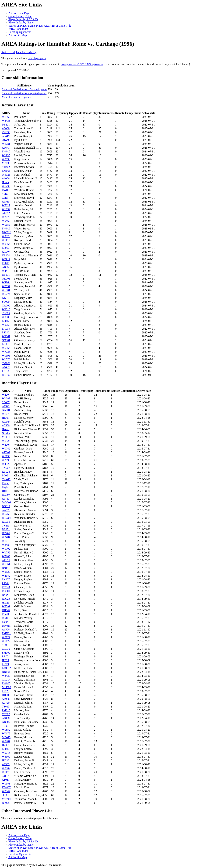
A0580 (6, 425)
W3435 (6, 121)
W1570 (6, 359)
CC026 (6, 649)
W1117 (6, 240)
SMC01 (6, 194)
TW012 (6, 479)
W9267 (6, 336)
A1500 (6, 630)
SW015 (6, 151)
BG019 (6, 506)
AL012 (6, 213)
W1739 (6, 209)
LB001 (6, 344)
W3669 (6, 757)
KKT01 (6, 298)
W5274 (6, 294)
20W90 (6, 140)
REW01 (6, 518)
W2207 (6, 445)
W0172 (6, 733)
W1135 (6, 155)
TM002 (6, 363)
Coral (5, 198)
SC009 (6, 302)
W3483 (6, 545)
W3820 (6, 236)
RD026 (6, 599)
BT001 (6, 275)
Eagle (5, 487)
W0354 (6, 244)
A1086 (6, 178)
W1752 (6, 552)
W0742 (6, 449)
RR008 (6, 522)
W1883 (6, 784)
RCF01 (6, 591)
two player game (37, 58)
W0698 (6, 356)
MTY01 (6, 799)
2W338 (6, 132)
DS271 (6, 529)
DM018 (6, 626)
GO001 (6, 340)
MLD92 (6, 687)
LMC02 (6, 668)
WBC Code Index (18, 29)
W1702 (6, 549)
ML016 (6, 437)
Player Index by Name (21, 22)
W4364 (6, 282)
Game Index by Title (20, 16)
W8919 (6, 259)
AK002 (6, 452)
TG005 (6, 313)
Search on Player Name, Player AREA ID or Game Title (40, 26)
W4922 (6, 464)
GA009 (6, 306)
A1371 (6, 406)
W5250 (6, 325)
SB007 (6, 402)
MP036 (6, 163)
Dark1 (5, 568)
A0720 (6, 703)
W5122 (6, 641)
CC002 (6, 714)
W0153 (6, 225)
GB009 (6, 722)
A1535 (6, 202)
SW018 (6, 229)
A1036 (6, 699)
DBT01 (6, 672)
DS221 (6, 125)
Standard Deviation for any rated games (24, 93)
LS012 (6, 321)
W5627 (6, 205)
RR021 (6, 656)
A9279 (6, 422)
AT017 (6, 780)
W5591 (6, 606)
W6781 (6, 144)
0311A (6, 776)
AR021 (6, 560)
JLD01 (6, 745)
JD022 (6, 760)
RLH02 (6, 375)
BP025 (6, 803)
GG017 (6, 680)
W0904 (6, 741)
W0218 (6, 753)
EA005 (6, 329)
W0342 (6, 791)
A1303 (6, 764)
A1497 (6, 367)
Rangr (5, 483)
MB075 (6, 737)
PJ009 (5, 664)
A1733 (6, 499)
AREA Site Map (18, 35)
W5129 (6, 572)
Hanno (6, 429)
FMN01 (6, 633)
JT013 (5, 371)
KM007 (6, 787)
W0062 (6, 768)
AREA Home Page (19, 13)
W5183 (6, 556)
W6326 (6, 441)
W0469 (6, 221)
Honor (6, 182)
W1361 (6, 564)
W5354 (6, 348)
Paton (5, 622)
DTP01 (6, 533)
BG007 (6, 495)
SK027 (6, 579)
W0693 (6, 159)
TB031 (6, 726)
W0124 (6, 637)
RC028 (6, 587)
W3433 (6, 676)
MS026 (6, 175)
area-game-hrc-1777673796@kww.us (82, 64)
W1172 (6, 772)
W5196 (6, 456)
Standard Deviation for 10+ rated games (24, 89)
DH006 (6, 695)
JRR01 (6, 491)
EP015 (6, 263)
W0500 (6, 317)
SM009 (6, 653)
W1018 (6, 541)
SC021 (6, 475)
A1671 (6, 148)
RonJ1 (6, 614)
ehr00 (5, 795)
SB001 (6, 645)
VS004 (6, 255)
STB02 (6, 167)
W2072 (6, 217)
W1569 (6, 117)
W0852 (6, 730)
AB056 (6, 267)
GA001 (6, 410)
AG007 (6, 252)
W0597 (6, 286)
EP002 (6, 248)
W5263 (6, 514)
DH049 (6, 610)
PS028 (6, 691)
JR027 (6, 660)
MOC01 (6, 502)
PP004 (6, 583)
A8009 (6, 128)
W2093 (6, 460)
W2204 (6, 395)
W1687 (6, 398)
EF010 (6, 749)
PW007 (6, 683)
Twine (5, 526)
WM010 (7, 618)
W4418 (6, 271)
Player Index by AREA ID (23, 19)
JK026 (6, 603)
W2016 (6, 309)
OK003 (6, 279)
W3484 (6, 537)
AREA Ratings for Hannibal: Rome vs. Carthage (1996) (68, 44)
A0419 (6, 136)
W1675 (6, 414)
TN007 (6, 468)
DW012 (6, 232)
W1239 (6, 186)
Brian (5, 595)
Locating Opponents (20, 32)
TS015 (6, 707)
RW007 (6, 190)
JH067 (6, 418)
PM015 (6, 710)
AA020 (6, 510)
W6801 (6, 290)
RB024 (6, 472)
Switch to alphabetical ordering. (19, 52)
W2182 (6, 576)
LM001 (6, 171)
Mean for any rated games (17, 97)
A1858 (6, 718)
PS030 (6, 332)
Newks (6, 433)
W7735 (6, 352)
